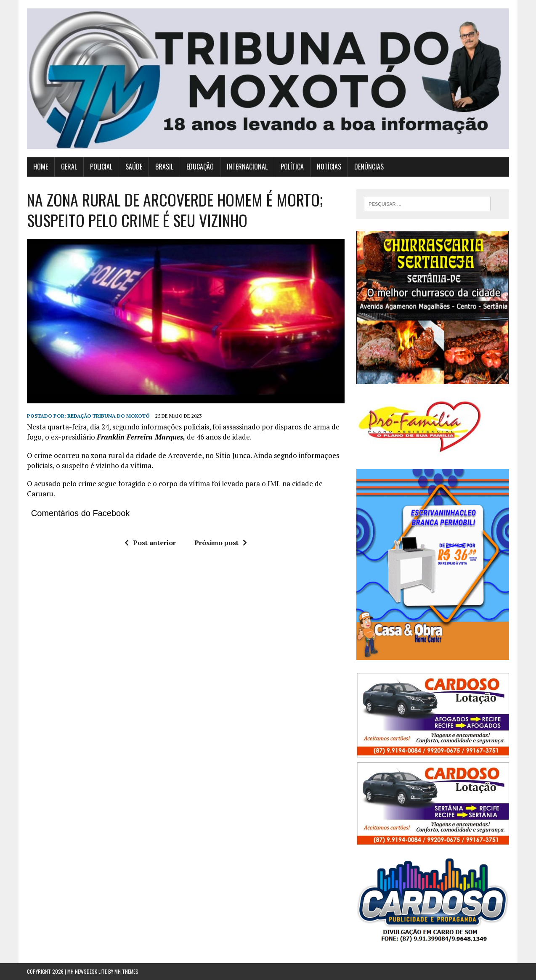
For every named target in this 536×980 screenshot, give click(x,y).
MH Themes (126, 971)
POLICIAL (101, 167)
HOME (41, 167)
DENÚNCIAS (369, 167)
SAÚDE (134, 167)
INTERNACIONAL (247, 167)
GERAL (69, 167)
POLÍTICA (292, 167)
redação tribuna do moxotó (109, 416)
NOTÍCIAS (329, 167)
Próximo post (221, 543)
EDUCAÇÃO (200, 167)
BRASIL (164, 167)
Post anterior (150, 543)
